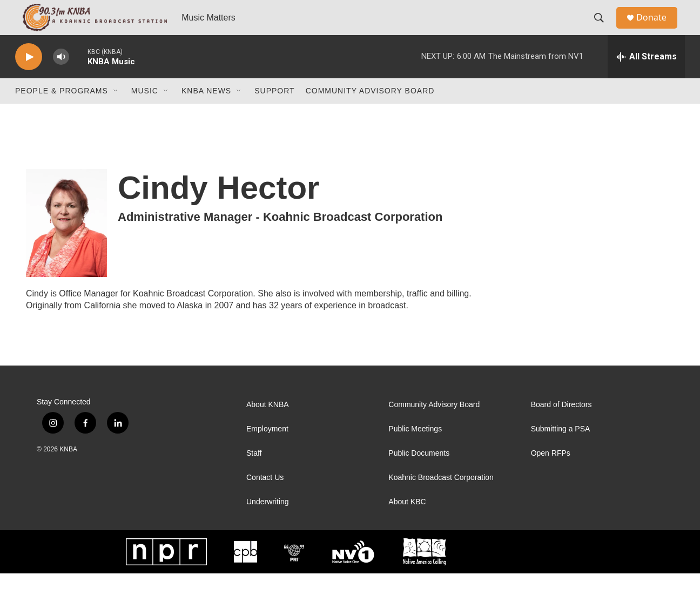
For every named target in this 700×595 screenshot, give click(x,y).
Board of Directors (561, 426)
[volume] (61, 79)
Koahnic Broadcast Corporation (441, 499)
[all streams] (646, 78)
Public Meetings (415, 451)
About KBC (407, 523)
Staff (254, 475)
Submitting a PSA (561, 451)
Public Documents (419, 475)
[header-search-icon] (603, 29)
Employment (267, 451)
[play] (29, 79)
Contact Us (265, 499)
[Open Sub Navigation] (116, 112)
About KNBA (268, 426)
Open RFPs (551, 475)
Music (145, 112)
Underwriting (268, 523)
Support (274, 112)
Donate (657, 28)
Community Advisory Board (370, 112)
